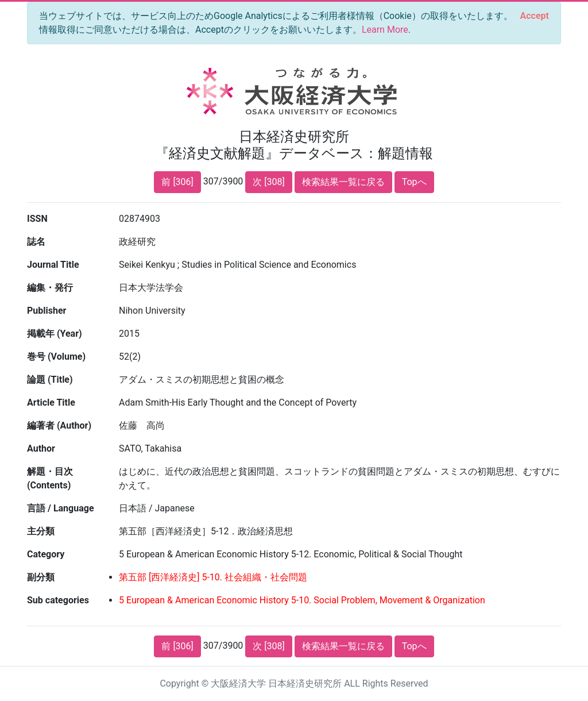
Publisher (47, 311)
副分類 (41, 577)
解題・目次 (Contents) (50, 478)
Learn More (385, 30)
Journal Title (53, 265)
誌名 (36, 242)
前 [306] (177, 182)
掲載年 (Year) (55, 334)
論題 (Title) (50, 380)
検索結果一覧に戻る (343, 182)
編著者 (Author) (59, 425)
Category (46, 554)
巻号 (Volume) (56, 357)
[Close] (535, 16)
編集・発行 (50, 288)
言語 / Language (61, 508)
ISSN (37, 219)
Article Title (51, 403)
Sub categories (58, 600)
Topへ (414, 182)
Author (41, 448)
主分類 (41, 531)
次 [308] (268, 182)
